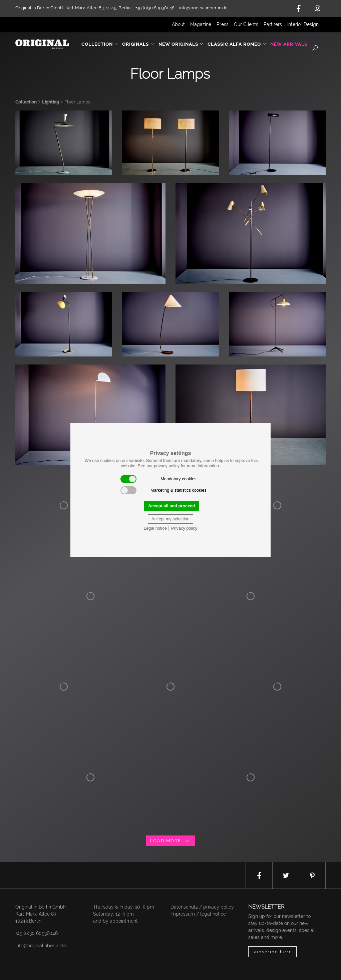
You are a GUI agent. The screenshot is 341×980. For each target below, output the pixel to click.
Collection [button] (100, 44)
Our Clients (246, 24)
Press (223, 24)
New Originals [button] (181, 44)
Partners (273, 24)
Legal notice (155, 528)
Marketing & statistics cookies (163, 490)
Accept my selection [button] (170, 519)
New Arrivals (289, 44)
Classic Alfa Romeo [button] (237, 44)
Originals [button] (138, 44)
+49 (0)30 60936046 (37, 933)
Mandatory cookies (158, 479)
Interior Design (303, 24)
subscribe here (272, 952)
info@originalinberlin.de (203, 8)
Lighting (51, 102)
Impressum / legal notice (198, 914)
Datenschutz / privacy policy (202, 907)
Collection (26, 102)
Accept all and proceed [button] (172, 506)
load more (170, 841)
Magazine (201, 24)
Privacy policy (184, 528)
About (178, 24)
